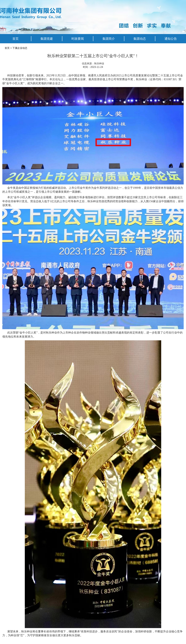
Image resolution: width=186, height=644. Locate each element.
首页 (15, 39)
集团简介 (109, 39)
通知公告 (171, 39)
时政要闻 (78, 39)
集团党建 (47, 39)
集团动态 (140, 39)
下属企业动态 (20, 48)
